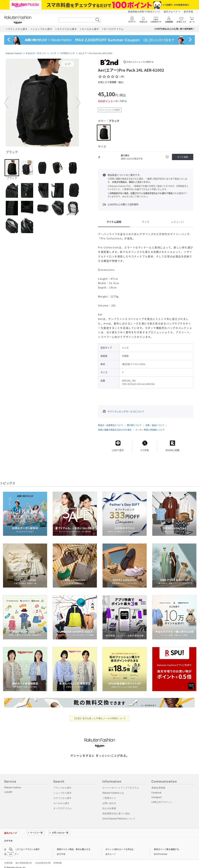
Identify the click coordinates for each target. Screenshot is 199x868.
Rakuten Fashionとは (113, 793)
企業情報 (8, 863)
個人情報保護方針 (24, 863)
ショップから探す (63, 793)
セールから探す (61, 803)
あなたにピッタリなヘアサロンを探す (22, 849)
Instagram (157, 797)
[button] (42, 103)
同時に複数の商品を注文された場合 (115, 430)
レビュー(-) (177, 222)
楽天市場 (188, 12)
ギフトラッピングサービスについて (126, 412)
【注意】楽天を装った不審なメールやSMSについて (100, 718)
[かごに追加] (183, 157)
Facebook (156, 793)
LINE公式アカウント (162, 802)
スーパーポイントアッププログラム (121, 788)
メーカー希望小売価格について (150, 430)
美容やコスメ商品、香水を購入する (74, 849)
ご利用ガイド (109, 798)
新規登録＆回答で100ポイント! (144, 12)
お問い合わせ (109, 803)
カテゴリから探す (63, 798)
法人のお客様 (109, 808)
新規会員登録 (158, 788)
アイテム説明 (114, 222)
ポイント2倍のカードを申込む (120, 849)
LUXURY (8, 792)
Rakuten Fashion (14, 53)
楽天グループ (171, 12)
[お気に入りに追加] (167, 157)
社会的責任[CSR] (43, 863)
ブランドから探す (63, 788)
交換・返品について (155, 425)
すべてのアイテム (63, 808)
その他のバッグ (67, 53)
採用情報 (58, 863)
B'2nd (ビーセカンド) (36, 53)
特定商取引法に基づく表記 (116, 814)
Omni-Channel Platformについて (119, 819)
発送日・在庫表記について (111, 425)
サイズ (146, 222)
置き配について (134, 425)
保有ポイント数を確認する (166, 849)
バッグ (53, 53)
